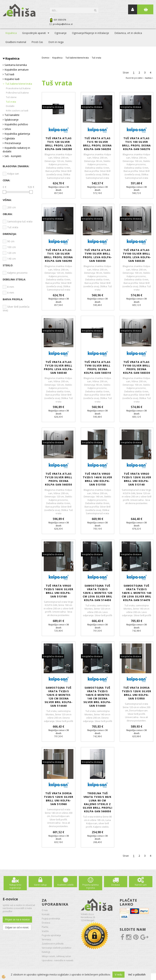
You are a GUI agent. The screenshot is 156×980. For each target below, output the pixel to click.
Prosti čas (37, 42)
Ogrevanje (61, 33)
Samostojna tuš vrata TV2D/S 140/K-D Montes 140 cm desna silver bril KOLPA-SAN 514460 (97, 697)
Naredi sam (141, 885)
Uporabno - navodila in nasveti (57, 960)
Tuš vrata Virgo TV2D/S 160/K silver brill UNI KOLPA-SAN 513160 (59, 591)
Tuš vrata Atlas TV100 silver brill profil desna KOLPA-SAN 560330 (136, 367)
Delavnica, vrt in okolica (128, 33)
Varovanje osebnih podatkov (56, 948)
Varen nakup (40, 885)
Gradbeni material (16, 42)
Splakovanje (12, 120)
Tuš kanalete (12, 115)
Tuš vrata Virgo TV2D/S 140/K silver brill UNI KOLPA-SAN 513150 (97, 479)
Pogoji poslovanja (51, 919)
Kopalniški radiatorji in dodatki (16, 150)
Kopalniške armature (17, 70)
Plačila (45, 927)
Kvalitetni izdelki (65, 885)
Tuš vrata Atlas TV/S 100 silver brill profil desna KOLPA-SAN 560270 (136, 144)
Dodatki (10, 106)
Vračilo (45, 931)
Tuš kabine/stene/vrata (19, 84)
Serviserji (46, 939)
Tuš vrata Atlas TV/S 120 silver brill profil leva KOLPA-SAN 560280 (58, 144)
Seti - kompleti (13, 156)
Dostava (116, 885)
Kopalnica (11, 33)
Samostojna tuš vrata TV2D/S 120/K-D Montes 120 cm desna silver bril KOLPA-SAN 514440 (59, 697)
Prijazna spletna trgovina (91, 886)
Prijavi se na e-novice (17, 919)
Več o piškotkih (137, 974)
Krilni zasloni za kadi (17, 110)
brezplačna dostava (53, 107)
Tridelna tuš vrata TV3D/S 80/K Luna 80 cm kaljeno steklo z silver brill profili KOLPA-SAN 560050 (98, 802)
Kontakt (46, 914)
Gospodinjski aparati (34, 33)
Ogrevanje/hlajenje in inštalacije (91, 33)
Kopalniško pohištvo (16, 124)
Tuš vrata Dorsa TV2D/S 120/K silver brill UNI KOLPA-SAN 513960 (59, 799)
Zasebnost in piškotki (53, 944)
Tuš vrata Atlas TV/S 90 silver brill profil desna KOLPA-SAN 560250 (97, 144)
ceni (141, 78)
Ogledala (10, 138)
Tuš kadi (9, 74)
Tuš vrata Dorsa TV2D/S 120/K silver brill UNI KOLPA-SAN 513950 (136, 693)
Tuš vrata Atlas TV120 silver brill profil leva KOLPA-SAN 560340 (58, 367)
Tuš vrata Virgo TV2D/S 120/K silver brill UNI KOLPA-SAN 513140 (136, 479)
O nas (45, 910)
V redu (118, 974)
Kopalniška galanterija (17, 134)
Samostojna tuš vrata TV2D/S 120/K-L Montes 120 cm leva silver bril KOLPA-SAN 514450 (98, 593)
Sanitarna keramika (16, 65)
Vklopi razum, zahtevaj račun (56, 956)
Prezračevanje (13, 143)
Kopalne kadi (12, 79)
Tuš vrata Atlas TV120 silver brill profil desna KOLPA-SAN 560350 (59, 479)
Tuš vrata (11, 102)
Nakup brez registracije (15, 886)
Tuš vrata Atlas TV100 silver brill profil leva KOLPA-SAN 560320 (137, 255)
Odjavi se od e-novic (17, 927)
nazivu (149, 78)
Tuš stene (11, 97)
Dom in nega (56, 42)
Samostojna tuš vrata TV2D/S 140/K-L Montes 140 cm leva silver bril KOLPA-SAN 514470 (137, 593)
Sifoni (8, 129)
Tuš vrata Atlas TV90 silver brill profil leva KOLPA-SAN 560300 (98, 255)
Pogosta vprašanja (51, 935)
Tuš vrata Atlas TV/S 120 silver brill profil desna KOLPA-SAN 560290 (59, 255)
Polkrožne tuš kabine (17, 93)
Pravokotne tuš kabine (18, 88)
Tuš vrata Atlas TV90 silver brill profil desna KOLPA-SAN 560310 (98, 367)
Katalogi (46, 952)
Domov (46, 58)
